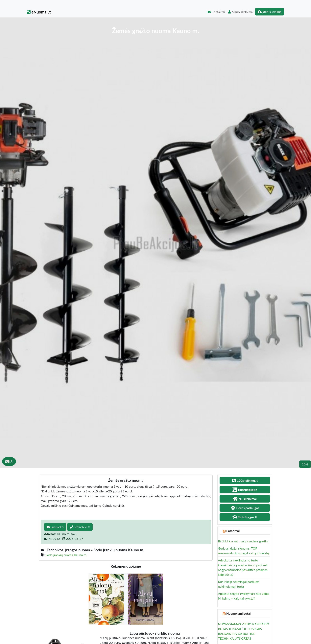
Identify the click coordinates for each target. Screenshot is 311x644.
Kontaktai (216, 12)
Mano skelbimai (241, 12)
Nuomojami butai (239, 613)
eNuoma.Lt (39, 12)
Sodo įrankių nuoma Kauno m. (66, 555)
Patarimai (233, 531)
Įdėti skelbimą (270, 12)
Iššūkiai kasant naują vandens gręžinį (243, 541)
